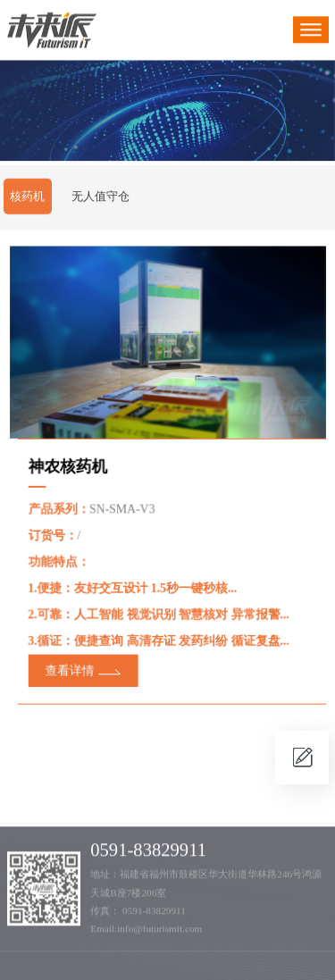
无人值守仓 (100, 197)
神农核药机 (69, 467)
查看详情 (71, 668)
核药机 (27, 197)
